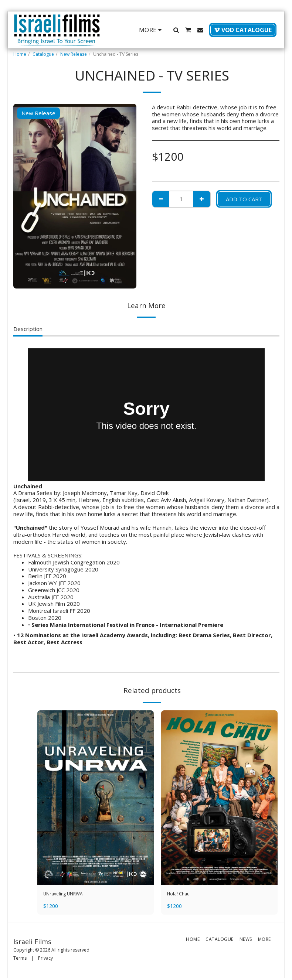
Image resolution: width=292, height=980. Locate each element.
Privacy (45, 960)
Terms (20, 960)
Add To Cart (244, 199)
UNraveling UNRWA (68, 895)
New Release (74, 54)
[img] (96, 798)
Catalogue (43, 54)
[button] (176, 30)
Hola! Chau (180, 895)
